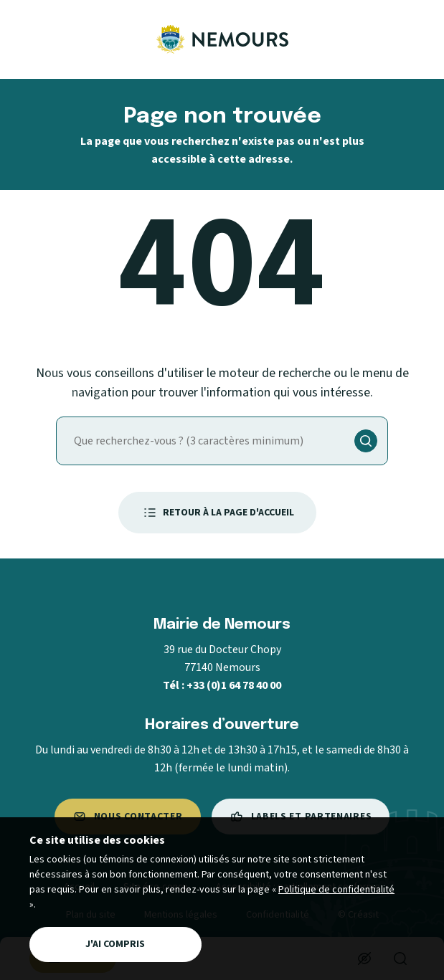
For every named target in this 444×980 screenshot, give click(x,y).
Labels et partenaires (301, 817)
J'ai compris (115, 944)
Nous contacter (128, 817)
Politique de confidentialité (336, 890)
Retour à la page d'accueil (217, 513)
